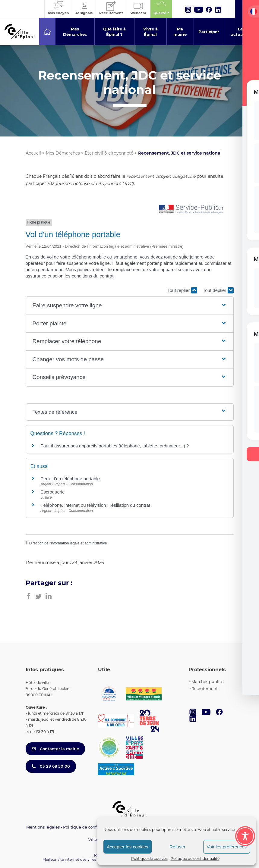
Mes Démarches (63, 153)
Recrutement (205, 688)
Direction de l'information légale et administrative (68, 543)
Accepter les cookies (128, 847)
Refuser (177, 847)
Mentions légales (43, 827)
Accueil (33, 153)
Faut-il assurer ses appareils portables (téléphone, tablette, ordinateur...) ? (115, 446)
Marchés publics (207, 682)
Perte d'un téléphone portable (70, 479)
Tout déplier (218, 290)
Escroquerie (53, 492)
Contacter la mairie (55, 749)
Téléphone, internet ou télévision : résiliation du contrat (96, 505)
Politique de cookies (149, 859)
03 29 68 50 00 (51, 766)
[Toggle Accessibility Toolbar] (245, 836)
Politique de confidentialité (195, 859)
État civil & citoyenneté (109, 153)
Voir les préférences (227, 847)
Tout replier (182, 290)
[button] (129, 306)
